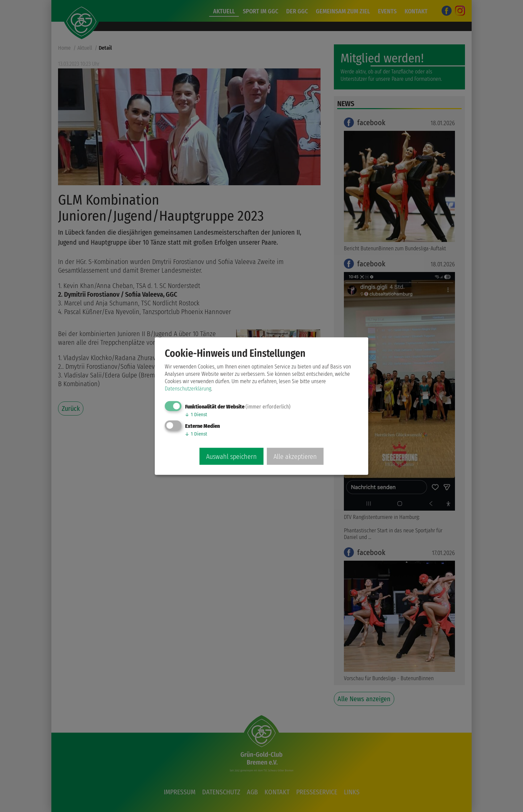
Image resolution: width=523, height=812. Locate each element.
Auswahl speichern (231, 457)
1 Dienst (196, 414)
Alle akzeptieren (295, 457)
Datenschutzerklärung (188, 388)
